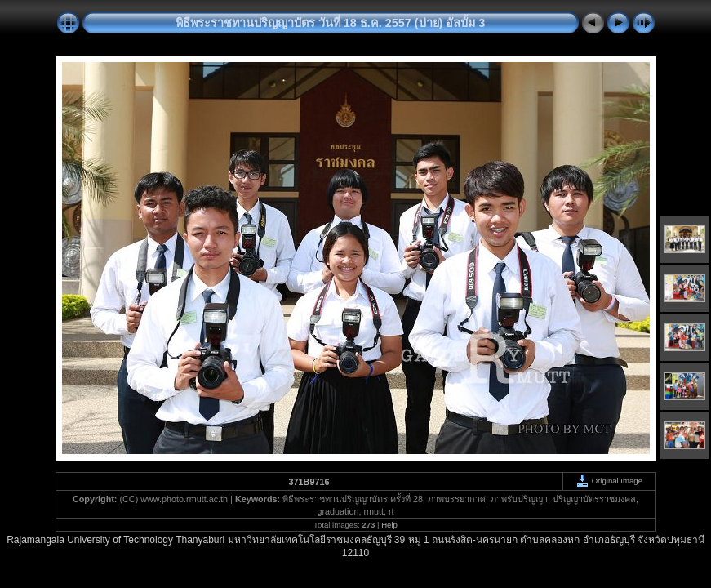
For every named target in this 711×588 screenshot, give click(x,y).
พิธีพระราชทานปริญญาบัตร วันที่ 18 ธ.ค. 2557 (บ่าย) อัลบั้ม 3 (331, 23)
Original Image (609, 481)
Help (389, 525)
